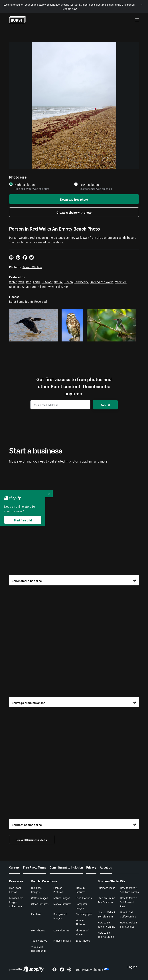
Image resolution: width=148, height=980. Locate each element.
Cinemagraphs (84, 914)
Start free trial (23, 520)
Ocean (69, 281)
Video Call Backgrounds (39, 948)
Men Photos (38, 930)
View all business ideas (32, 840)
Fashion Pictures (58, 890)
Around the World (102, 281)
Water (13, 281)
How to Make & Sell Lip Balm (107, 914)
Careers (14, 867)
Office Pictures (40, 904)
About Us (106, 867)
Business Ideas (107, 888)
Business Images (36, 890)
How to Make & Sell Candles (129, 924)
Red (29, 281)
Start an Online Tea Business (107, 900)
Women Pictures (81, 922)
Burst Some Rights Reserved (28, 301)
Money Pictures (62, 904)
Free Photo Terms (35, 867)
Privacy (91, 867)
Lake (59, 286)
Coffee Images (40, 898)
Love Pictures (61, 930)
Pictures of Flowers (82, 932)
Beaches (15, 286)
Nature (58, 281)
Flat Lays (36, 914)
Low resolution (89, 184)
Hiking (42, 286)
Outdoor (47, 281)
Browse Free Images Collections (16, 902)
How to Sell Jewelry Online (107, 924)
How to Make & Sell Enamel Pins (129, 902)
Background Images (60, 916)
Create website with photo (74, 212)
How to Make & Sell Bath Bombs (129, 890)
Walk (21, 281)
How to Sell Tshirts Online (106, 934)
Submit (105, 405)
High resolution (25, 184)
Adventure (29, 286)
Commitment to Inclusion (66, 867)
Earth (37, 281)
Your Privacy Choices (92, 969)
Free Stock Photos (15, 890)
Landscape (82, 281)
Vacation (121, 281)
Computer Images (81, 906)
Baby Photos (83, 940)
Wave (51, 286)
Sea (66, 286)
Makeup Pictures (81, 890)
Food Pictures (84, 898)
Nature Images (62, 898)
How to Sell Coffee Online (128, 914)
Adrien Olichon (32, 267)
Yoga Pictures (39, 940)
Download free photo (74, 199)
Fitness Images (62, 940)
